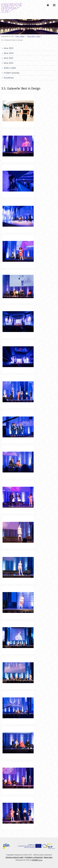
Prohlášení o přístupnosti (34, 857)
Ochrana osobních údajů (14, 857)
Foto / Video (20, 36)
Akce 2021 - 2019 (34, 36)
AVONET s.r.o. (37, 860)
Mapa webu (48, 857)
